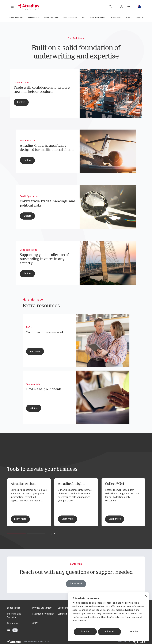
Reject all (85, 632)
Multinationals (34, 18)
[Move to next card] (54, 534)
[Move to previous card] (51, 534)
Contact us (139, 18)
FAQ (84, 18)
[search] (110, 7)
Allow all (110, 632)
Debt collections (70, 18)
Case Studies (115, 18)
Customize (133, 632)
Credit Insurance (16, 18)
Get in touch (76, 590)
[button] (12, 7)
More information (98, 18)
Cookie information (68, 608)
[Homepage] (60, 7)
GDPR (35, 623)
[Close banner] (146, 596)
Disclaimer (13, 623)
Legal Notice (14, 608)
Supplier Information (43, 614)
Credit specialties (52, 18)
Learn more (20, 519)
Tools (128, 18)
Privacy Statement (42, 608)
